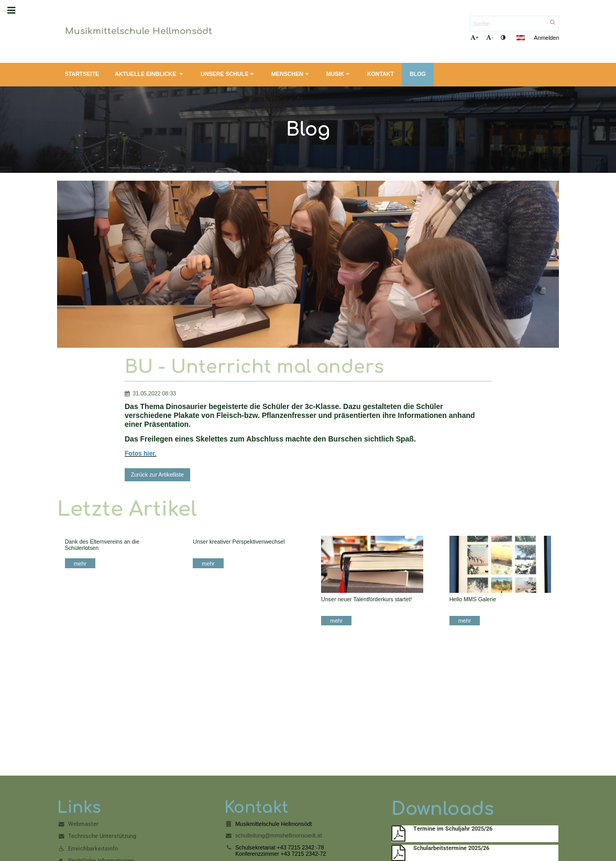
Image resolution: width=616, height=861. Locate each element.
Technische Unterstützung (102, 836)
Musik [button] (339, 74)
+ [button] (475, 37)
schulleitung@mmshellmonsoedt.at (278, 835)
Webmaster (83, 824)
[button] (521, 38)
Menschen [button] (291, 74)
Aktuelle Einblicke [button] (150, 74)
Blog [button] (418, 74)
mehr (80, 564)
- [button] (490, 37)
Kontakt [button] (381, 74)
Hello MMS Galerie (473, 599)
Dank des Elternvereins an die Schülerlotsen (102, 545)
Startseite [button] (82, 74)
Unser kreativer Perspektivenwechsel (239, 542)
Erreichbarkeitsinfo (93, 849)
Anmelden (546, 38)
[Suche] (514, 24)
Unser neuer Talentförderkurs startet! (366, 599)
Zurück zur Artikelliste (157, 474)
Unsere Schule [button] (228, 74)
